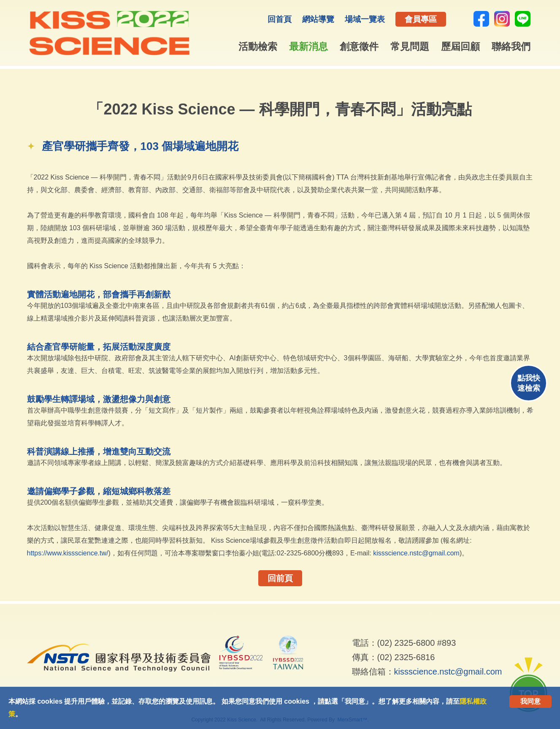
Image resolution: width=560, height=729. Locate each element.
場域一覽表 (365, 19)
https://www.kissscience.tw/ (68, 553)
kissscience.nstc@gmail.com (416, 553)
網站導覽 (318, 19)
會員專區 (421, 19)
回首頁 (280, 19)
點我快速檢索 (529, 383)
